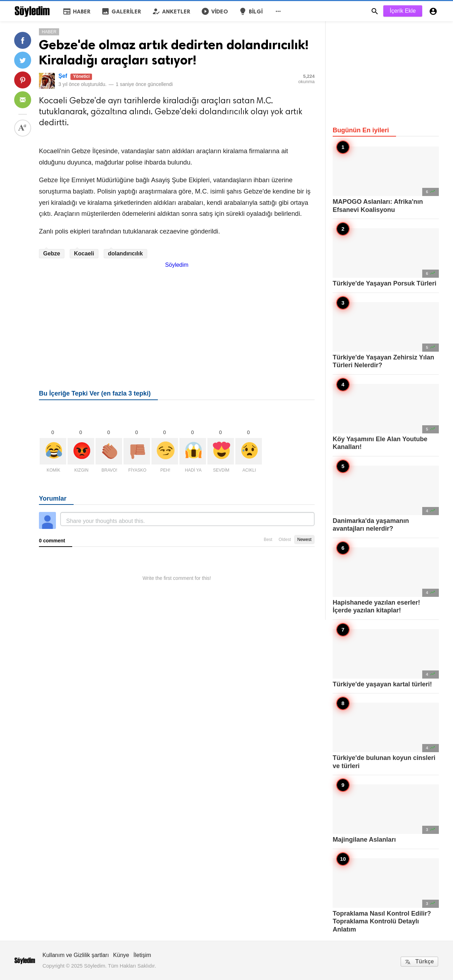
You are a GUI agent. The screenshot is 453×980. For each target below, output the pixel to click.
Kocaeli (84, 253)
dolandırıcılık (125, 253)
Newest (304, 540)
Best (268, 540)
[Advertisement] (177, 318)
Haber (49, 32)
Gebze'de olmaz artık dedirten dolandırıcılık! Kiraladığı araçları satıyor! (174, 52)
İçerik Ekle (403, 11)
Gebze (52, 253)
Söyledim (177, 265)
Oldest (285, 540)
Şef (63, 76)
